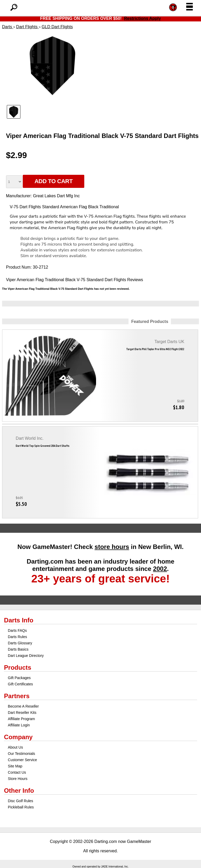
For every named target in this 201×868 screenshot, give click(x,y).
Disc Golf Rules (20, 801)
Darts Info (19, 620)
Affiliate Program (21, 719)
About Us (15, 747)
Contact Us (17, 772)
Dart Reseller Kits (22, 713)
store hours (112, 547)
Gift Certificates (20, 684)
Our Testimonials (21, 754)
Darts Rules (17, 637)
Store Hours (18, 779)
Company (18, 737)
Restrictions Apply (143, 18)
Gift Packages (19, 678)
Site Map (15, 766)
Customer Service (22, 760)
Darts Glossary (20, 643)
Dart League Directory (26, 656)
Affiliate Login (19, 725)
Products (18, 667)
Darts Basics (18, 649)
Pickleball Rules (21, 807)
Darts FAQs (17, 630)
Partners (17, 696)
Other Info (19, 791)
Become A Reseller (23, 706)
